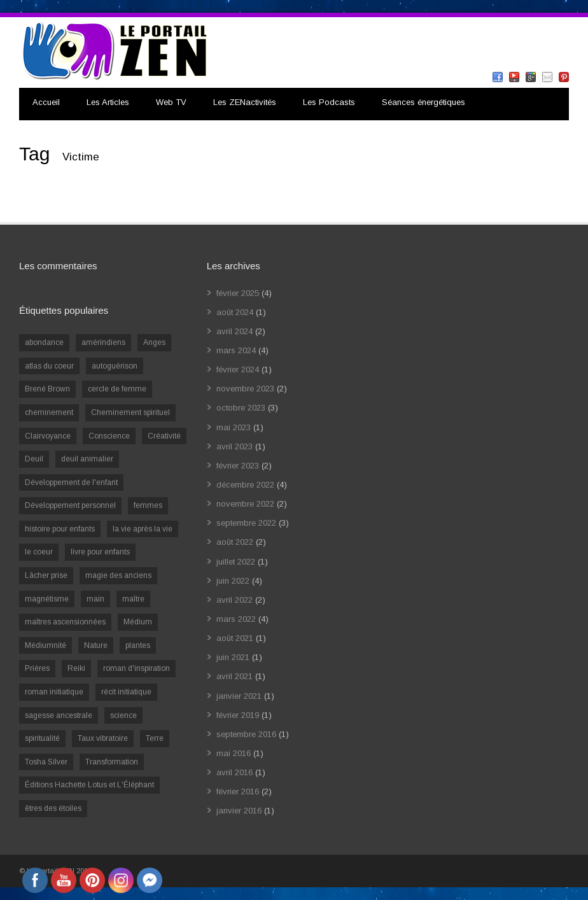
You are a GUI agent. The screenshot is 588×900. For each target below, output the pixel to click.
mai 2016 (234, 753)
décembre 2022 (245, 485)
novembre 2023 (245, 389)
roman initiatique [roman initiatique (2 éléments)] (54, 692)
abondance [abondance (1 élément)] (44, 342)
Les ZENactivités (245, 102)
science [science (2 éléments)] (123, 715)
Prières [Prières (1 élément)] (37, 668)
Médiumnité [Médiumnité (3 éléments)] (45, 645)
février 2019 (238, 715)
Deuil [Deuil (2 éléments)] (34, 459)
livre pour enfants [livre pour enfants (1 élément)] (100, 552)
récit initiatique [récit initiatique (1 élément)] (126, 692)
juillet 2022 (236, 562)
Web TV (171, 102)
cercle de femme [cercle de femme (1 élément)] (117, 389)
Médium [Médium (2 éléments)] (138, 622)
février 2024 (238, 369)
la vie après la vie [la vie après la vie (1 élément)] (143, 529)
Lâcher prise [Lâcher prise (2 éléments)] (46, 575)
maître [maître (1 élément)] (133, 599)
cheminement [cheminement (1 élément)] (49, 412)
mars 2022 (236, 619)
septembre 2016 (246, 734)
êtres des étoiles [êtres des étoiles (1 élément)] (53, 808)
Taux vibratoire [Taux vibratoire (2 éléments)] (103, 738)
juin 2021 (233, 657)
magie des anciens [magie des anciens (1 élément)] (118, 575)
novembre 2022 (245, 504)
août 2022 (235, 542)
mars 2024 (236, 350)
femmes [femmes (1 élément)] (148, 505)
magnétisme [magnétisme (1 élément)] (47, 599)
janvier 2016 (239, 811)
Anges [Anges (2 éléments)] (154, 342)
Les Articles (108, 102)
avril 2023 (234, 446)
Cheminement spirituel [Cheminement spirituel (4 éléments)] (130, 412)
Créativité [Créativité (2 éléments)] (164, 436)
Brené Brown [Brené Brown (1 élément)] (47, 389)
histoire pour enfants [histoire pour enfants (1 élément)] (60, 529)
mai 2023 (234, 427)
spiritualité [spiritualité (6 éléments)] (42, 738)
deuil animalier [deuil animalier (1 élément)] (87, 459)
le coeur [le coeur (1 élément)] (39, 552)
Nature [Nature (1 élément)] (96, 645)
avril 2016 (234, 772)
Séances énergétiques (423, 102)
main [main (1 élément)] (95, 599)
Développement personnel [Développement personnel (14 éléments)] (70, 505)
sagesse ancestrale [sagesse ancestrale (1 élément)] (59, 715)
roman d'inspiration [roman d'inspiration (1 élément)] (136, 668)
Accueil (46, 102)
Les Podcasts (329, 102)
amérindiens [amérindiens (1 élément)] (103, 342)
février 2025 (238, 293)
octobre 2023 (241, 408)
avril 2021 (234, 676)
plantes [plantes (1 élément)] (138, 645)
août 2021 (235, 638)
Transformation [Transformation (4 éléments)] (112, 762)
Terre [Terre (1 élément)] (155, 738)
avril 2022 (234, 600)
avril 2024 (234, 331)
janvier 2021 (239, 696)
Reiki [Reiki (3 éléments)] (76, 668)
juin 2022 (233, 581)
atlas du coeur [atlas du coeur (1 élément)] (49, 366)
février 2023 (238, 466)
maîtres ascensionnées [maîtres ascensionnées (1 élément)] (65, 622)
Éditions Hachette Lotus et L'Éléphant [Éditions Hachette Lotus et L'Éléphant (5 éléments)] (89, 785)
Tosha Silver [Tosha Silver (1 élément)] (46, 762)
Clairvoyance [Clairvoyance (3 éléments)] (48, 436)
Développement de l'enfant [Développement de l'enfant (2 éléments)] (71, 482)
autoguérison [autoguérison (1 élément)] (115, 366)
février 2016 (238, 791)
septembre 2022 (246, 523)
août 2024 (235, 312)
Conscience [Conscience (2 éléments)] (109, 436)
